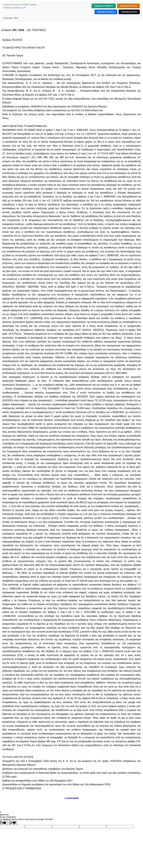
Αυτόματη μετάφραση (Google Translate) (20, 5)
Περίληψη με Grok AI (129, 12)
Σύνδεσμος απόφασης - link (15, 8)
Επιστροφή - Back (11, 18)
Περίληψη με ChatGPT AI (104, 6)
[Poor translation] (12, 823)
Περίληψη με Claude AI (128, 6)
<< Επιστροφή (71, 798)
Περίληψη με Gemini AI (106, 12)
